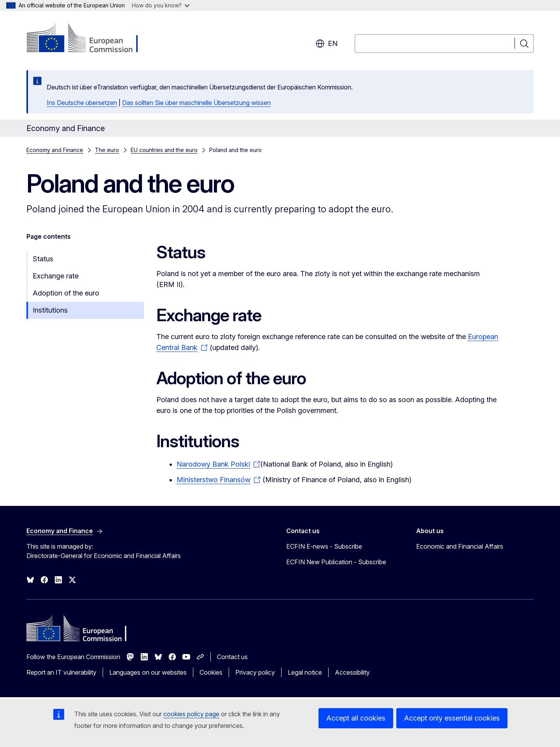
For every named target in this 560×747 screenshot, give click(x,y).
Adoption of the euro (66, 293)
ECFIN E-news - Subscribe (324, 546)
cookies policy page (191, 714)
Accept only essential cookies (452, 718)
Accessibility (352, 672)
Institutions (50, 310)
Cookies (211, 672)
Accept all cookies (356, 718)
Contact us (232, 657)
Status (43, 259)
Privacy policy (255, 672)
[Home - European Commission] (89, 39)
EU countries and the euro (164, 150)
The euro (107, 150)
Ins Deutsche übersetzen (82, 103)
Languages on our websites (148, 672)
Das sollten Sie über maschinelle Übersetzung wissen (196, 103)
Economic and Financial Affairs (460, 546)
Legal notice (305, 672)
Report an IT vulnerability (61, 672)
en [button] (326, 44)
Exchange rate (56, 276)
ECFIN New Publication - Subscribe (336, 562)
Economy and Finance (55, 150)
